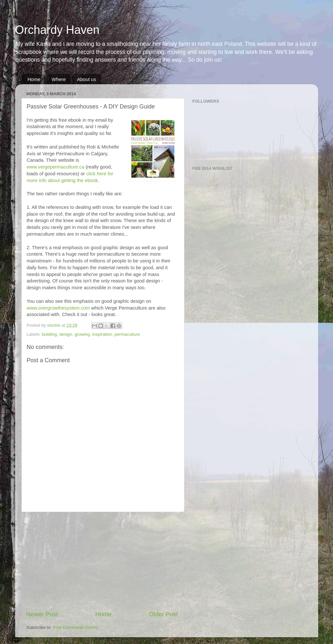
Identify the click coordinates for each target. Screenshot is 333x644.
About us (87, 79)
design (66, 334)
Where (59, 79)
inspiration (102, 334)
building (49, 334)
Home (34, 79)
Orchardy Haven (57, 30)
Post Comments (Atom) (75, 627)
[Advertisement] (102, 561)
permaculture (127, 334)
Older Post (163, 614)
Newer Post (42, 614)
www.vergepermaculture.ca (56, 167)
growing (82, 334)
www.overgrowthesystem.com (58, 308)
